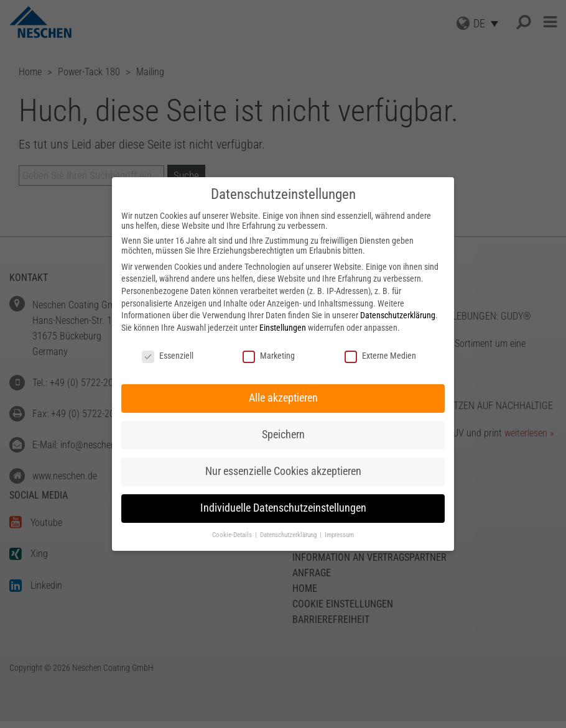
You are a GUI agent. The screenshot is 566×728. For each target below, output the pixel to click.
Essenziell (168, 356)
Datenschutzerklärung (398, 315)
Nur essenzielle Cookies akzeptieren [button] (283, 471)
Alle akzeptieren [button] (283, 398)
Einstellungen (283, 328)
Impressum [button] (339, 535)
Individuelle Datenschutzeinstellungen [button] (283, 508)
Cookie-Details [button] (233, 535)
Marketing (269, 356)
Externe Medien (380, 356)
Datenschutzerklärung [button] (289, 535)
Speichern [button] (283, 435)
